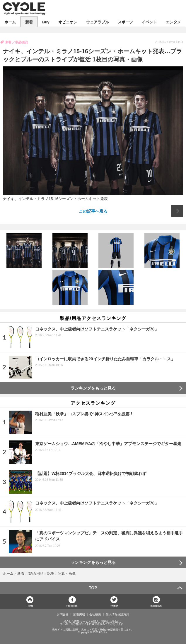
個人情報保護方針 (117, 614)
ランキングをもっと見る (93, 388)
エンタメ (173, 22)
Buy (46, 22)
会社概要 (95, 614)
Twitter (114, 606)
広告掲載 (79, 614)
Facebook (72, 606)
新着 (29, 22)
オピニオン (68, 22)
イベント (149, 22)
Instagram (156, 606)
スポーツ (125, 22)
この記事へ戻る (93, 211)
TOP (93, 588)
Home (30, 606)
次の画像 (177, 211)
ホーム (10, 22)
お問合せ (63, 614)
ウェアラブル (98, 22)
